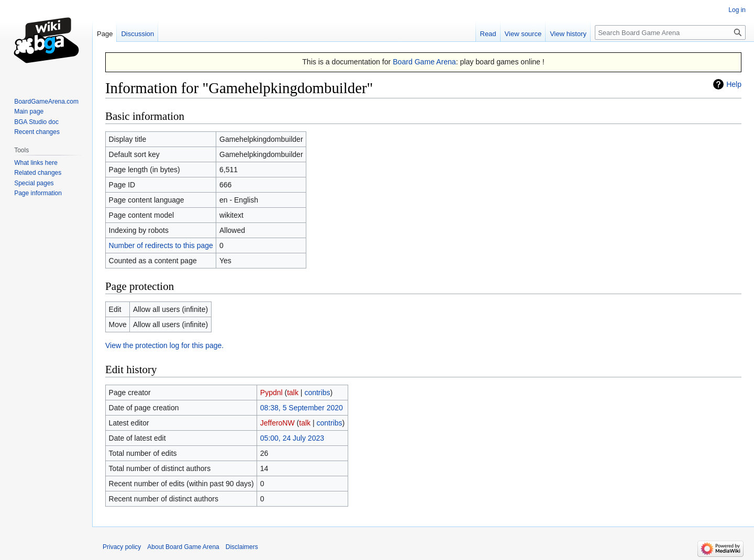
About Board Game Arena (183, 547)
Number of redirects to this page (161, 245)
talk (293, 393)
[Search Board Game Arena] (670, 32)
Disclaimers (242, 547)
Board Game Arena (424, 62)
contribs (317, 393)
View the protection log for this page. (164, 345)
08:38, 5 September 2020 (302, 408)
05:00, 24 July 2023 (292, 438)
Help (734, 84)
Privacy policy (122, 547)
